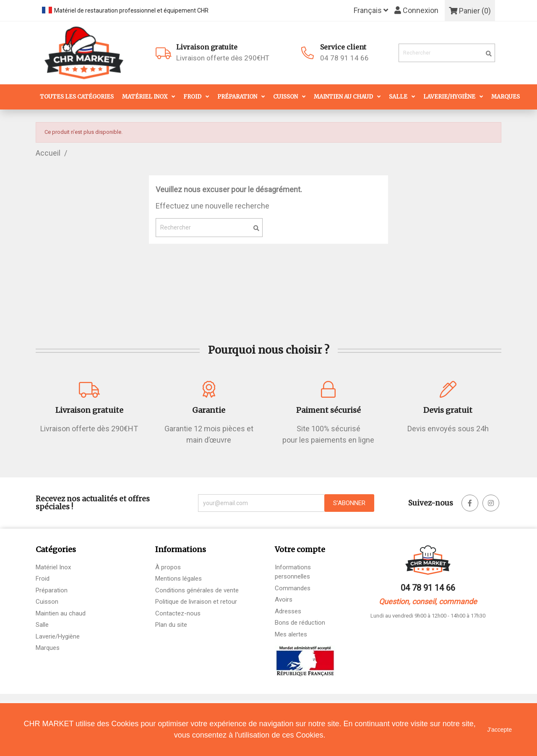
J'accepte (499, 730)
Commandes (293, 588)
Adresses (288, 611)
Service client (343, 47)
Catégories (56, 549)
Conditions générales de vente (197, 590)
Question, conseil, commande (428, 601)
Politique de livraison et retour (196, 602)
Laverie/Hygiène (449, 97)
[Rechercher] (447, 53)
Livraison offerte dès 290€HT (238, 52)
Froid (192, 97)
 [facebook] (470, 503)
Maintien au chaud (343, 97)
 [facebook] (491, 503)
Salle (398, 97)
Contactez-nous (178, 613)
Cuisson (285, 97)
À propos (168, 567)
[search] (489, 54)
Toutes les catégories (77, 97)
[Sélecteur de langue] (371, 11)
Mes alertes (291, 634)
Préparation (237, 97)
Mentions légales (179, 579)
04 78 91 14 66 (344, 58)
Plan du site (171, 625)
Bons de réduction (300, 623)
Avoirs (284, 600)
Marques (506, 97)
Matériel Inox (145, 97)
